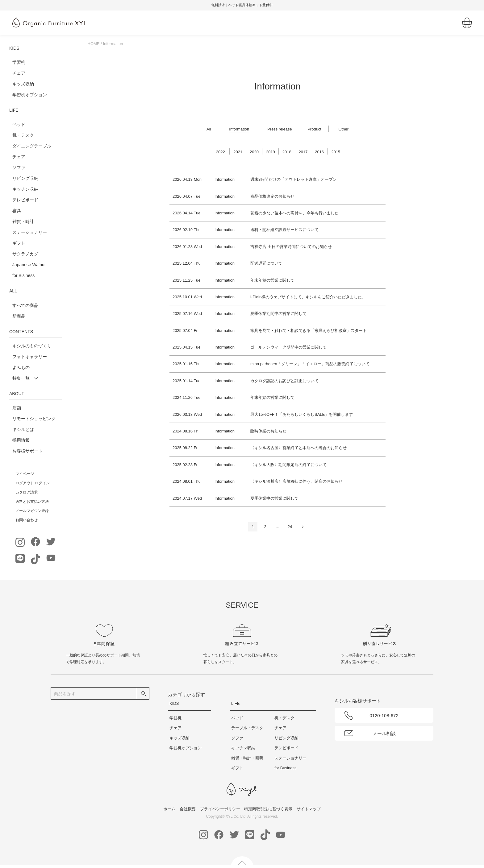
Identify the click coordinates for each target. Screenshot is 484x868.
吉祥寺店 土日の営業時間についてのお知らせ (291, 247)
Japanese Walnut (29, 265)
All (209, 129)
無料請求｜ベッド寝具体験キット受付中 (273, 5)
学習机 (19, 62)
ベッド (19, 124)
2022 (221, 152)
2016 (319, 152)
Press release (280, 129)
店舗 (17, 408)
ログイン (42, 483)
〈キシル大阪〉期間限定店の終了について (288, 465)
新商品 (19, 316)
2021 (238, 152)
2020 (254, 152)
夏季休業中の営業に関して (274, 498)
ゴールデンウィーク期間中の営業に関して (288, 347)
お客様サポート (27, 451)
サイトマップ (309, 809)
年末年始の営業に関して (272, 280)
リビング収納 (25, 178)
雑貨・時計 (23, 221)
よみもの (21, 367)
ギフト (19, 243)
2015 (336, 152)
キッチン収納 (25, 189)
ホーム (169, 809)
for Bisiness (23, 275)
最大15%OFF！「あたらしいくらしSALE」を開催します (302, 414)
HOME (94, 44)
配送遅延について (266, 263)
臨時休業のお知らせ (268, 431)
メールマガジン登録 (32, 511)
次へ (302, 527)
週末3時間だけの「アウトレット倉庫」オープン (294, 179)
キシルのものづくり (32, 346)
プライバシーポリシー (220, 809)
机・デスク (23, 135)
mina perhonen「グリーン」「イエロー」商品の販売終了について (310, 364)
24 (290, 527)
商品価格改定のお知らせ (272, 196)
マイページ (25, 474)
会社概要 (188, 809)
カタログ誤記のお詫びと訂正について (284, 381)
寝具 (17, 211)
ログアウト (25, 483)
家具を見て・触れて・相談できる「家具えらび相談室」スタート (309, 331)
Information (239, 129)
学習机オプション (30, 95)
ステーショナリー (30, 232)
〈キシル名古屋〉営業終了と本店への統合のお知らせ (298, 448)
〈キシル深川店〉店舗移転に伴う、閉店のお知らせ (296, 481)
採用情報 (21, 440)
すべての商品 (25, 305)
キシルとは (23, 429)
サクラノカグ (25, 254)
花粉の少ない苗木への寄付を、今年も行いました (294, 213)
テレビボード (25, 200)
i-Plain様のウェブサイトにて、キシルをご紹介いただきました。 (308, 297)
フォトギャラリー (30, 357)
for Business (286, 768)
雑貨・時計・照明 (247, 758)
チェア (19, 73)
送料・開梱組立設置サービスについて (284, 230)
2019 (271, 152)
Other (343, 129)
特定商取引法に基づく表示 (268, 809)
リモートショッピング (34, 419)
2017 (303, 152)
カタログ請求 (27, 492)
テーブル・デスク (247, 728)
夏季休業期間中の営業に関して (278, 314)
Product (314, 129)
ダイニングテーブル (32, 146)
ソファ (19, 167)
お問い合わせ (27, 520)
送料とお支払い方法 (32, 502)
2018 (287, 152)
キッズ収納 (23, 84)
